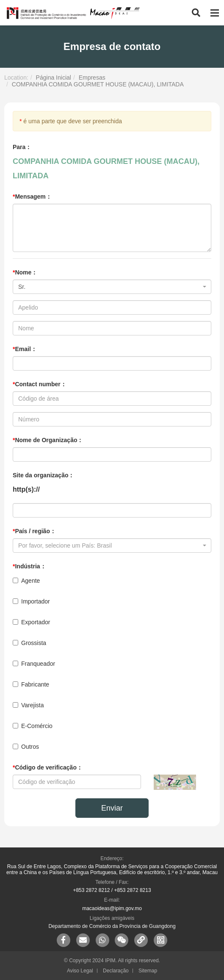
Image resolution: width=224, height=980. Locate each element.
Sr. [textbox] (22, 287)
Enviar (112, 808)
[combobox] (112, 287)
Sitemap (148, 971)
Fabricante (31, 684)
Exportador (31, 622)
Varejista (28, 705)
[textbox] (109, 545)
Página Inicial (54, 78)
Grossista (29, 643)
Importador (31, 601)
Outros (26, 747)
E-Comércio (33, 726)
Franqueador (34, 664)
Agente (26, 581)
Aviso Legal (80, 971)
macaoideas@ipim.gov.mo (112, 908)
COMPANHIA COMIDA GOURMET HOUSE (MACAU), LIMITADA (98, 84)
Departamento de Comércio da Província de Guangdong (112, 926)
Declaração (116, 971)
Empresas (92, 78)
